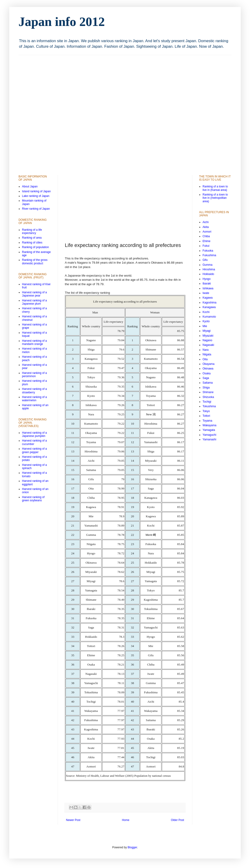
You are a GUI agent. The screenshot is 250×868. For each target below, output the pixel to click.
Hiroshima (209, 269)
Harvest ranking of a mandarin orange (34, 342)
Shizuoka (208, 397)
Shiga (206, 388)
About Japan (30, 186)
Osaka (207, 373)
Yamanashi (209, 439)
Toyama (207, 421)
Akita (206, 227)
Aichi (206, 222)
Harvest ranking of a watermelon (34, 399)
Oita (205, 359)
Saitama (208, 383)
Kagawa (208, 298)
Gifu (205, 260)
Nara (206, 350)
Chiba (206, 236)
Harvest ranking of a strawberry (34, 391)
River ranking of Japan (36, 209)
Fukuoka (208, 251)
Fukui (206, 246)
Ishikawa (208, 288)
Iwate (206, 293)
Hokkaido (208, 274)
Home (126, 820)
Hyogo (207, 279)
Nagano (207, 340)
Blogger (132, 847)
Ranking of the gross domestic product (35, 262)
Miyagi (207, 331)
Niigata (207, 354)
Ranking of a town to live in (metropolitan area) (215, 198)
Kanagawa (209, 307)
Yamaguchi (209, 435)
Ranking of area (32, 238)
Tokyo (206, 411)
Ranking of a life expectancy (32, 231)
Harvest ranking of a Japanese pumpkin (34, 434)
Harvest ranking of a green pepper (34, 450)
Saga (206, 378)
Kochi (206, 312)
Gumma (208, 265)
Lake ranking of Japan (36, 196)
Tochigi (207, 402)
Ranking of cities (32, 243)
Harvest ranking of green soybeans (33, 499)
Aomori (207, 232)
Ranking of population (35, 247)
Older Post (177, 820)
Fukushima (209, 255)
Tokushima (209, 406)
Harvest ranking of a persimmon (34, 375)
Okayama (208, 364)
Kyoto (206, 321)
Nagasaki (208, 345)
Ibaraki (207, 284)
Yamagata (209, 430)
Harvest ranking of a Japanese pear (34, 294)
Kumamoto (209, 317)
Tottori (206, 416)
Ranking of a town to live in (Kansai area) (215, 188)
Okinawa (208, 369)
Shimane (208, 392)
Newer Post (73, 820)
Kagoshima (209, 303)
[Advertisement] (56, 111)
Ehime (206, 241)
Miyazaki (208, 336)
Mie (205, 326)
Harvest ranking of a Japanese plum (34, 302)
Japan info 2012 (62, 22)
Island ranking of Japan (36, 191)
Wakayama (209, 425)
